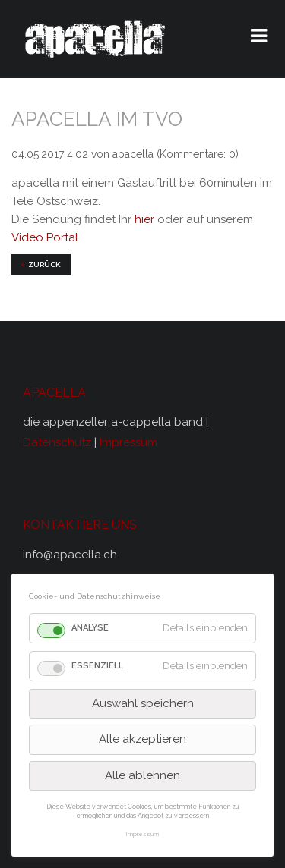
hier (144, 219)
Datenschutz (59, 442)
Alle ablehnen (142, 775)
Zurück (44, 264)
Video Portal (45, 237)
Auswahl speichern (143, 703)
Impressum (128, 442)
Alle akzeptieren (142, 739)
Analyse (90, 628)
